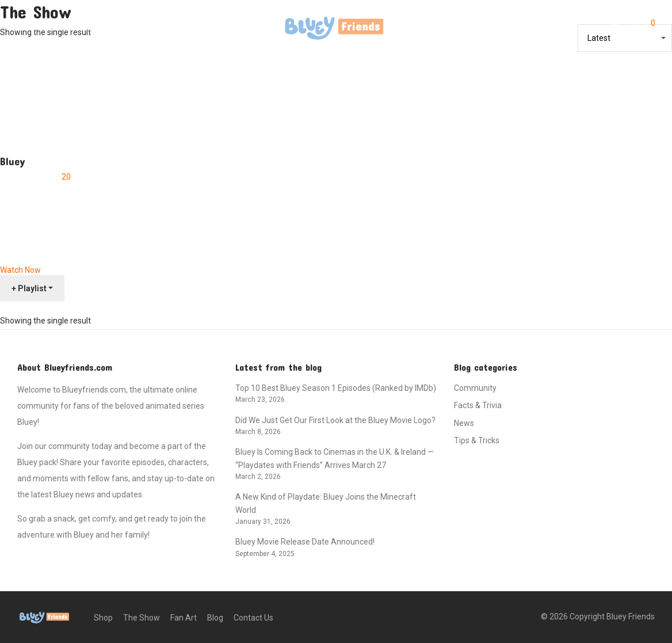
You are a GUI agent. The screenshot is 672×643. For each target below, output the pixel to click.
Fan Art (119, 27)
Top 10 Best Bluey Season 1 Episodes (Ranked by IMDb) (336, 388)
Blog (156, 27)
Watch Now (20, 270)
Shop (28, 27)
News (464, 423)
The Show (72, 27)
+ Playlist (29, 288)
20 (66, 177)
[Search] (555, 28)
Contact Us (201, 27)
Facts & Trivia (478, 405)
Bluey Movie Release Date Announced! (305, 542)
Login (584, 27)
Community (475, 388)
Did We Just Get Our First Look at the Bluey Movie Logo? (335, 420)
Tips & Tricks (477, 440)
